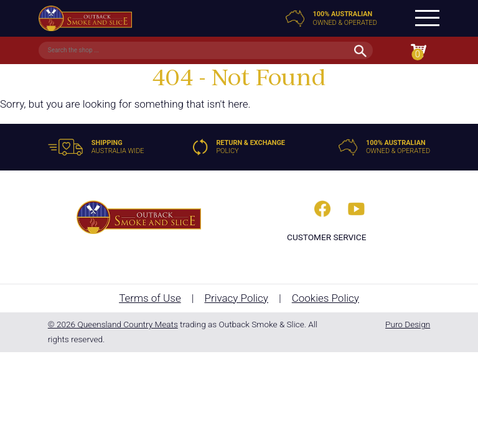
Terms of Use (150, 298)
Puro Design (408, 324)
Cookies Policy (326, 298)
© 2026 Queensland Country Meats (113, 324)
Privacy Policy (236, 298)
